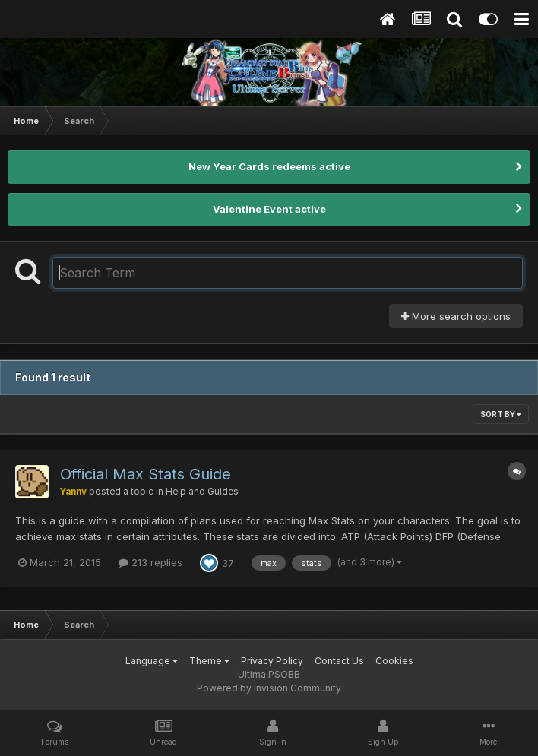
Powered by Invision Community (269, 688)
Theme (209, 661)
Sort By (501, 414)
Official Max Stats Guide (146, 474)
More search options (456, 316)
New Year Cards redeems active (269, 166)
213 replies (150, 562)
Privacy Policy (272, 661)
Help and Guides (202, 492)
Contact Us (339, 661)
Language (152, 661)
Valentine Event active (269, 209)
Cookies (394, 661)
